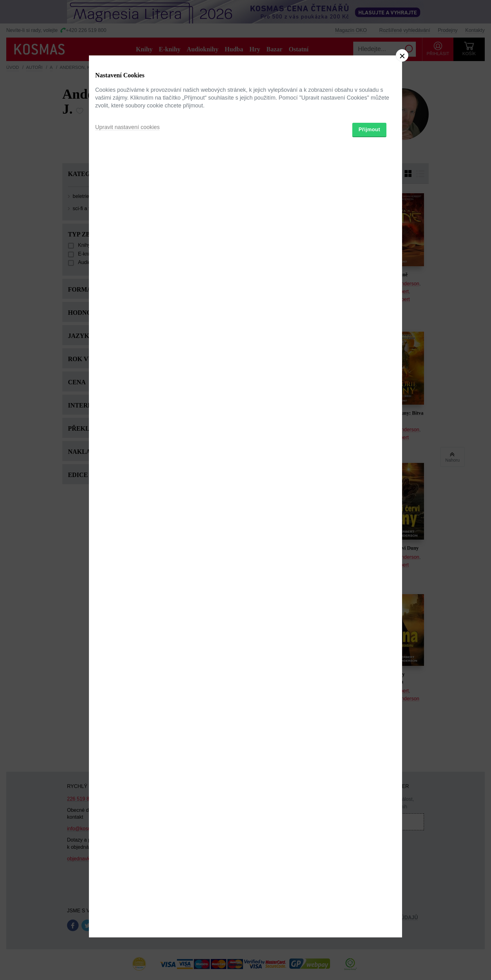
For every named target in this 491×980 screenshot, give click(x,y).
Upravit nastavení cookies (127, 524)
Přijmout (369, 526)
